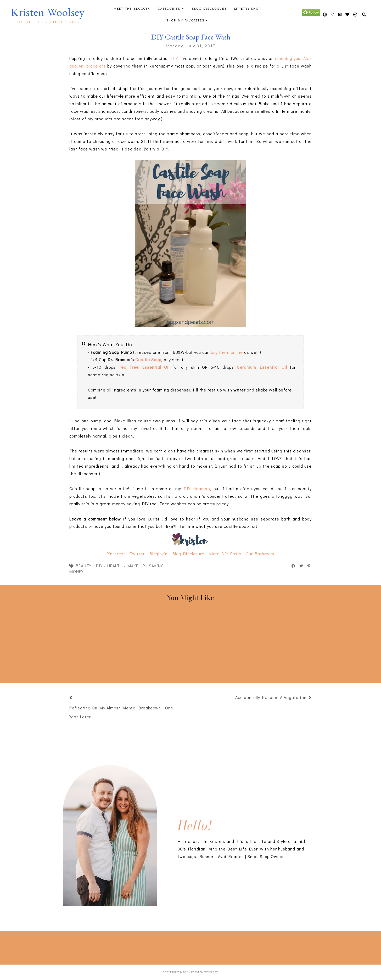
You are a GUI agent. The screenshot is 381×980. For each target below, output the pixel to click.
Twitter (137, 554)
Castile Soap (148, 359)
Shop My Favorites (185, 20)
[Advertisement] (90, 947)
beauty (84, 566)
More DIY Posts (225, 554)
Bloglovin (159, 554)
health (115, 566)
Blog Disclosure (209, 8)
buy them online (227, 352)
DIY (175, 58)
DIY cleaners (197, 488)
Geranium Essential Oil (262, 367)
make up (136, 566)
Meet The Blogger (132, 8)
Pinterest (116, 554)
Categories (169, 8)
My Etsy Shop (248, 8)
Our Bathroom (260, 554)
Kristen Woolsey (48, 12)
